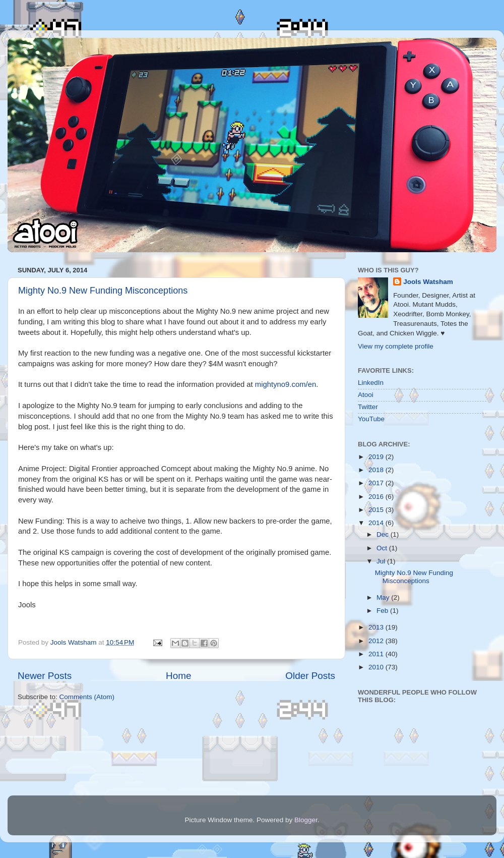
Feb (383, 611)
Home (178, 676)
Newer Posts (45, 676)
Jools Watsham (428, 282)
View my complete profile (396, 346)
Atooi (366, 395)
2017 (377, 483)
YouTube (371, 419)
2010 (377, 667)
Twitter (368, 407)
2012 (377, 641)
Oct (383, 548)
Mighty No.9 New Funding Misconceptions (103, 291)
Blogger (306, 820)
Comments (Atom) (87, 697)
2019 (377, 457)
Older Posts (310, 676)
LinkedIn (371, 383)
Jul (382, 561)
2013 (377, 627)
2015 (377, 510)
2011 (377, 654)
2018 (377, 470)
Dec (384, 534)
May (384, 597)
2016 (377, 497)
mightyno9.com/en (286, 384)
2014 (377, 523)
